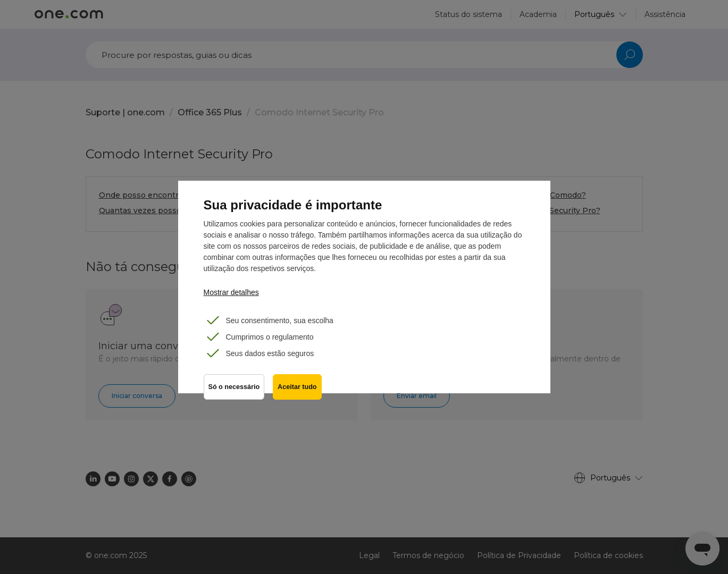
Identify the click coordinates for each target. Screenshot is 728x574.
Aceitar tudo (297, 387)
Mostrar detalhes (231, 292)
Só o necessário (234, 387)
